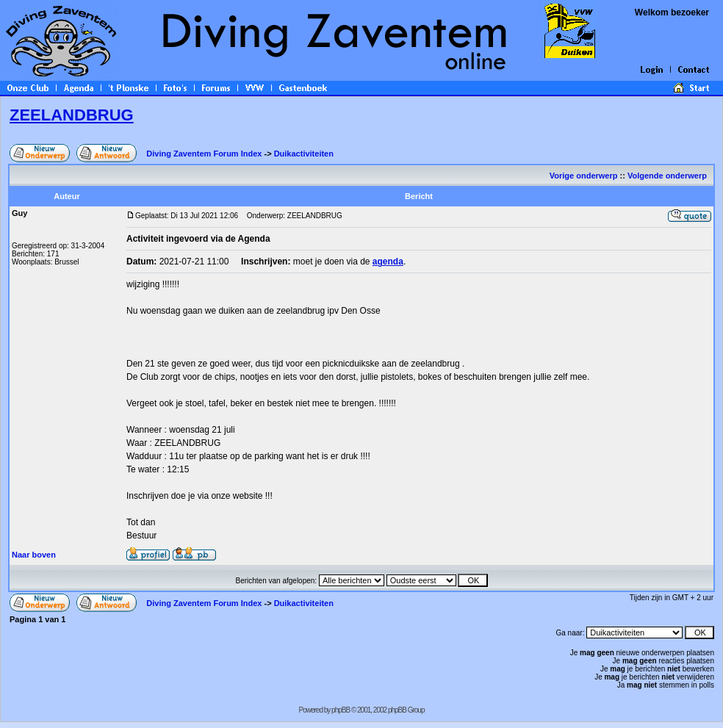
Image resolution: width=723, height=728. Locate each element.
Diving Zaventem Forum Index (204, 154)
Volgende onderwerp (668, 176)
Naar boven (34, 555)
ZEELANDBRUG (72, 115)
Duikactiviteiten (304, 154)
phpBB (341, 710)
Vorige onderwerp (584, 176)
